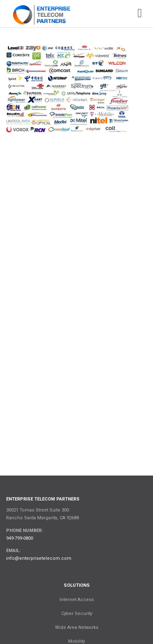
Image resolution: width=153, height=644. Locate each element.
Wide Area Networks (77, 627)
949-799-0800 (20, 538)
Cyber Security (77, 614)
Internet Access (77, 600)
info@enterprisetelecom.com (39, 558)
